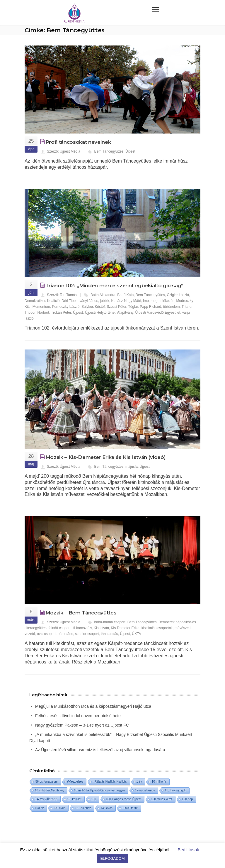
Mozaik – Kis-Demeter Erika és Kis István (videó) (106, 457)
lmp (146, 301)
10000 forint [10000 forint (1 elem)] (130, 808)
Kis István (101, 628)
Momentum (41, 307)
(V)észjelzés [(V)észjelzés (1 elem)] (75, 782)
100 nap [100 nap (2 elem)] (187, 799)
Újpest (130, 151)
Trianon (187, 307)
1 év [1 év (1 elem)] (139, 782)
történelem (172, 307)
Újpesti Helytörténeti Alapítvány (109, 313)
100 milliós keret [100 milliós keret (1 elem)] (161, 799)
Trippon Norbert (37, 313)
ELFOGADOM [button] (112, 858)
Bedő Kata (125, 295)
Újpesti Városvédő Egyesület (158, 313)
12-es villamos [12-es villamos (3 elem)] (145, 790)
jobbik (104, 301)
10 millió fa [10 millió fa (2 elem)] (159, 782)
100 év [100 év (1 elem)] (39, 808)
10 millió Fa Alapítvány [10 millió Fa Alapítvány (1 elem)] (50, 790)
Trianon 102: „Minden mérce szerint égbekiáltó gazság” (114, 286)
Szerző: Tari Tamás (62, 295)
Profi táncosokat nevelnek (78, 142)
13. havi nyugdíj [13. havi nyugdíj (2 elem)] (175, 790)
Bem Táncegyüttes (109, 151)
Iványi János (88, 301)
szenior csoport (87, 634)
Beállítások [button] (188, 850)
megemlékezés (162, 301)
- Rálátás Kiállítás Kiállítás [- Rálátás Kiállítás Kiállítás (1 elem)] (110, 782)
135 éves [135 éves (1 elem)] (106, 808)
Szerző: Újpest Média (64, 151)
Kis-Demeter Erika (125, 628)
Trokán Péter (61, 313)
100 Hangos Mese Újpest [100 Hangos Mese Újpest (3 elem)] (123, 799)
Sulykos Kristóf (93, 307)
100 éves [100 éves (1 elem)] (59, 808)
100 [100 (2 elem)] (94, 799)
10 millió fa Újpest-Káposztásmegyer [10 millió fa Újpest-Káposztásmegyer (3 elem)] (99, 790)
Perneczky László (66, 307)
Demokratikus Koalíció (42, 301)
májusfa (132, 467)
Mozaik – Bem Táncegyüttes (81, 613)
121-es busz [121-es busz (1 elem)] (83, 808)
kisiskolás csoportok (157, 628)
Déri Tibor (69, 301)
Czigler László (178, 295)
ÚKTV (137, 634)
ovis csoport (46, 634)
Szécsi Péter (116, 307)
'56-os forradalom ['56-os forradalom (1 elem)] (46, 782)
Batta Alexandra (103, 295)
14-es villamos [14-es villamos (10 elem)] (46, 799)
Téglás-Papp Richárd (145, 307)
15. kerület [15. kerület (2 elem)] (74, 799)
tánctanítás (109, 634)
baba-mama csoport (110, 622)
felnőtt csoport (59, 628)
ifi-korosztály (82, 628)
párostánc (65, 634)
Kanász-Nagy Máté (126, 301)
